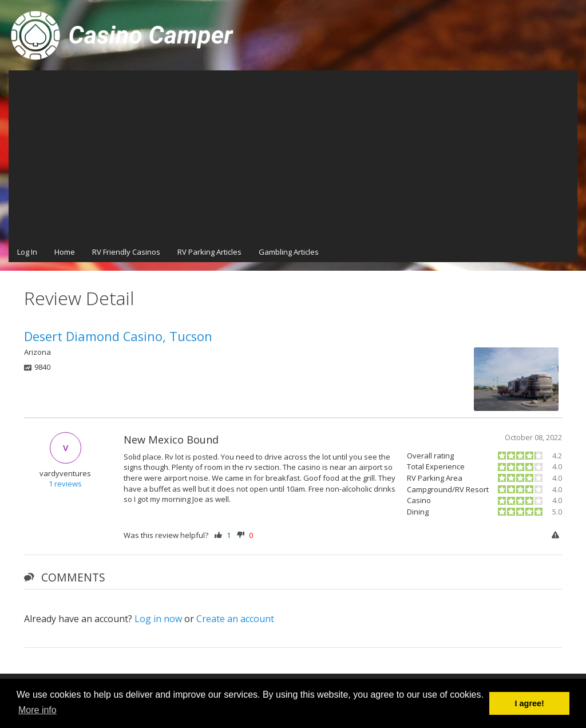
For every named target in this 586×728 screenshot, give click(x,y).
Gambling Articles (289, 252)
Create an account (235, 619)
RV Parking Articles (209, 252)
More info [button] (37, 710)
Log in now (158, 619)
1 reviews (65, 484)
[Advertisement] (293, 156)
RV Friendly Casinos (126, 252)
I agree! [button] (530, 703)
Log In (27, 252)
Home (65, 252)
